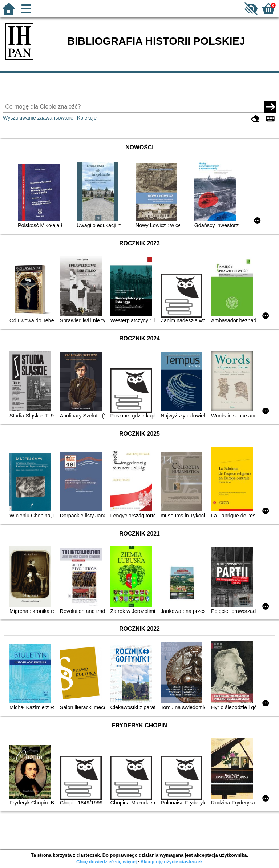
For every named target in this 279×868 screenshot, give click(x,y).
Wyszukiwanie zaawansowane (38, 118)
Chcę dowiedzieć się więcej (106, 862)
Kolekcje (87, 118)
